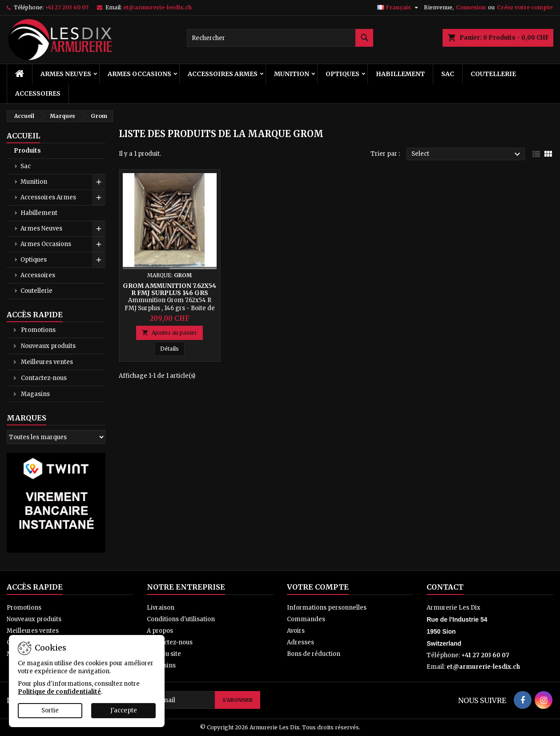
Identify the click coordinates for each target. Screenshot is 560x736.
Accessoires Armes (223, 74)
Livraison (161, 608)
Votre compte (318, 587)
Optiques (342, 74)
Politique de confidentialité (59, 692)
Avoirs (296, 631)
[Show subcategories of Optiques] (99, 260)
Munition (292, 74)
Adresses (300, 642)
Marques (26, 418)
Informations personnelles (327, 608)
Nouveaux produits (48, 346)
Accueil (23, 136)
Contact (445, 587)
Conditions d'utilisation (181, 619)
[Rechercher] (280, 38)
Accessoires (38, 93)
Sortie (50, 710)
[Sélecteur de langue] (399, 8)
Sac (448, 74)
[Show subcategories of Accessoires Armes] (99, 198)
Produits (27, 151)
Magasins (35, 394)
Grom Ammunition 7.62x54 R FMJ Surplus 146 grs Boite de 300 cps (169, 293)
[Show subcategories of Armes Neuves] (99, 229)
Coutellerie (493, 74)
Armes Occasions (139, 74)
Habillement (400, 74)
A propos (160, 631)
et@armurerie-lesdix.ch (157, 7)
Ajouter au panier (169, 333)
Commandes (306, 619)
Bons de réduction (314, 654)
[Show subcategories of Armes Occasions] (99, 244)
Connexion (471, 7)
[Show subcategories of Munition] (99, 182)
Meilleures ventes (46, 362)
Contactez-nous (43, 378)
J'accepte (124, 710)
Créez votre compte (525, 7)
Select (467, 154)
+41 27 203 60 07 (67, 7)
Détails (172, 348)
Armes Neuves (66, 74)
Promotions (38, 330)
